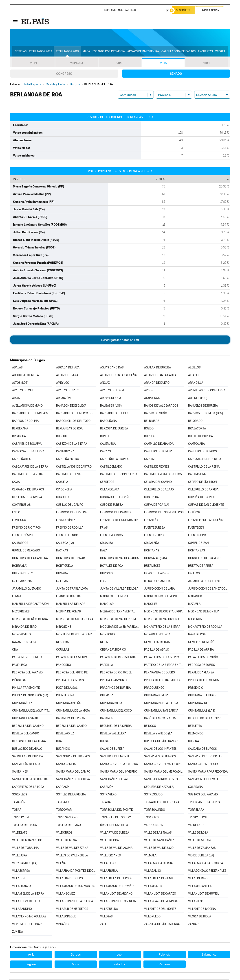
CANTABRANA (65, 452)
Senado (176, 74)
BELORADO (195, 421)
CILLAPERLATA (110, 490)
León (120, 955)
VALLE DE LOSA (198, 833)
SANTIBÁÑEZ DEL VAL (114, 780)
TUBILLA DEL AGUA (24, 826)
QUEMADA (107, 696)
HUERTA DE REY (22, 574)
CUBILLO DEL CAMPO (70, 505)
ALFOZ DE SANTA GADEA (160, 376)
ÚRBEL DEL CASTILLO (114, 826)
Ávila (31, 955)
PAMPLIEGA (20, 665)
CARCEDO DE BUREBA (158, 452)
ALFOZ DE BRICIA (67, 376)
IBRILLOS (194, 574)
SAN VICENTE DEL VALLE (204, 780)
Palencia (164, 955)
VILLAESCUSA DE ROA (158, 864)
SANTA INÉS (20, 772)
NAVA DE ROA (197, 635)
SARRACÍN (63, 787)
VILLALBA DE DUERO (69, 879)
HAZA (104, 551)
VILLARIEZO (196, 902)
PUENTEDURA (65, 696)
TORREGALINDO (155, 810)
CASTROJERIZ (197, 475)
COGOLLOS (63, 498)
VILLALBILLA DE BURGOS (116, 879)
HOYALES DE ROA (112, 566)
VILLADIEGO (108, 864)
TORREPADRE (21, 818)
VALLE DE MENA (66, 841)
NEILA (104, 643)
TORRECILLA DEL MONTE (116, 810)
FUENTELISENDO (67, 536)
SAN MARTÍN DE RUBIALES (205, 757)
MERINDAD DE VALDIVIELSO (162, 620)
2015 (163, 64)
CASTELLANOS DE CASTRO (74, 467)
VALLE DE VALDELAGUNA (116, 848)
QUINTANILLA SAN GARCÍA (161, 711)
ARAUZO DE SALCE (68, 391)
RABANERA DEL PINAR (71, 719)
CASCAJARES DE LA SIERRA (30, 467)
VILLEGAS (106, 917)
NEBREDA (62, 643)
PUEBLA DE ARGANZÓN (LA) (30, 696)
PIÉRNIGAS (19, 681)
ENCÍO (16, 513)
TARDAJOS (63, 803)
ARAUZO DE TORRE (112, 391)
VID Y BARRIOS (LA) (25, 864)
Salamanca (209, 955)
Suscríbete (184, 11)
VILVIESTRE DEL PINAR (27, 925)
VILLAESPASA (21, 871)
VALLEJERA (20, 856)
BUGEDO (62, 437)
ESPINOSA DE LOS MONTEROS (164, 513)
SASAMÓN (107, 787)
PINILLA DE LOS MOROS (204, 681)
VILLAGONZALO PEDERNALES (207, 871)
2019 (33, 64)
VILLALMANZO (21, 887)
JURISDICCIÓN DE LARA (159, 589)
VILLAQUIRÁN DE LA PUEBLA (75, 902)
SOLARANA (195, 787)
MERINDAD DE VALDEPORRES (119, 620)
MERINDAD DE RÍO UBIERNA (30, 620)
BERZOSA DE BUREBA (114, 429)
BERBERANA (20, 429)
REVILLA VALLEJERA (113, 734)
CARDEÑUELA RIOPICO (115, 460)
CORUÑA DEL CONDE (202, 498)
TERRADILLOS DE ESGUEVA (162, 803)
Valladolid (120, 965)
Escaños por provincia (109, 52)
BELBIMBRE (152, 421)
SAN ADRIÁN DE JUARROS (73, 757)
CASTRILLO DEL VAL (69, 475)
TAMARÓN (19, 803)
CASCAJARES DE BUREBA (205, 460)
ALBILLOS (194, 368)
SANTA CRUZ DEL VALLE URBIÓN (164, 765)
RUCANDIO (63, 749)
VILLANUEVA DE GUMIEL (204, 894)
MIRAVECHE (64, 627)
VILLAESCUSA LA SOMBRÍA (206, 864)
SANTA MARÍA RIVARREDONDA (208, 772)
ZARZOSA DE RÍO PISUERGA (162, 925)
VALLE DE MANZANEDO (27, 841)
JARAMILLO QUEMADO (27, 589)
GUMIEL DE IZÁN (198, 543)
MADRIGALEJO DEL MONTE (162, 597)
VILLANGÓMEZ (65, 894)
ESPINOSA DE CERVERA (71, 513)
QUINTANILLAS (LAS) (202, 711)
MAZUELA (194, 604)
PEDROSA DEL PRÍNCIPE (72, 673)
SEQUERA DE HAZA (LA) (159, 787)
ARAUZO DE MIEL (23, 391)
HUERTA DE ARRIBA (201, 566)
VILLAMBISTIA (153, 887)
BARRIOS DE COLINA (25, 421)
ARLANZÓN (63, 399)
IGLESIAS (62, 582)
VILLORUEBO (152, 917)
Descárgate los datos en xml (120, 340)
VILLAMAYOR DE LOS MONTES (76, 887)
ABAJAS (17, 368)
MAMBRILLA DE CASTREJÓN (30, 604)
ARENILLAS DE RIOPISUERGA (207, 391)
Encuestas (205, 52)
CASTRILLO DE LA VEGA (27, 475)
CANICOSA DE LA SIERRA (28, 452)
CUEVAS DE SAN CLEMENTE (206, 505)
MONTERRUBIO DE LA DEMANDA (76, 635)
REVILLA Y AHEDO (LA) (159, 734)
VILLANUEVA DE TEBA (26, 902)
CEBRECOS (107, 482)
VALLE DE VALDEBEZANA (72, 848)
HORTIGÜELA (65, 566)
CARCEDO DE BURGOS (203, 452)
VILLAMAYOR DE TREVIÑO (117, 887)
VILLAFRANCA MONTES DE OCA (76, 871)
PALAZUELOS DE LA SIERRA (162, 658)
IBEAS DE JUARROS (157, 574)
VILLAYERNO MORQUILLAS (29, 917)
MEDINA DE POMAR (69, 612)
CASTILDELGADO (111, 467)
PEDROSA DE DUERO (202, 665)
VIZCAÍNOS (63, 925)
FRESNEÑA (151, 521)
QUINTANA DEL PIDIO (202, 696)
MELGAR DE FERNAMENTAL (118, 612)
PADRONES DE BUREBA (27, 658)
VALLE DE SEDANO (200, 841)
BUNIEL (105, 437)
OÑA (15, 650)
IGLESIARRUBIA (22, 582)
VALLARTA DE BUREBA (115, 833)
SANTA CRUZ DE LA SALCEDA (119, 765)
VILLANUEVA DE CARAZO (160, 894)
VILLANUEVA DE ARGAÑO (116, 894)
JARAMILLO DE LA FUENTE (205, 582)
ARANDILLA (196, 383)
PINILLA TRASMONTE (26, 688)
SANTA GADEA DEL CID (203, 765)
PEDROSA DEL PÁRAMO (27, 673)
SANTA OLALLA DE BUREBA (30, 780)
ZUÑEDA (18, 932)
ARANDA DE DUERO (157, 383)
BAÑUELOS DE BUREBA (203, 406)
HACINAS (62, 551)
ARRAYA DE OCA (111, 399)
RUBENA (194, 742)
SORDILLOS (20, 795)
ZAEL (103, 925)
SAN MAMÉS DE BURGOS (160, 757)
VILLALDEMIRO (198, 879)
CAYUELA (62, 482)
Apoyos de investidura (143, 52)
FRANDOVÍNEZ (66, 521)
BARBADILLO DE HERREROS (30, 414)
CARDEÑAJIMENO (68, 460)
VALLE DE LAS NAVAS (158, 833)
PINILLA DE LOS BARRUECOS (163, 681)
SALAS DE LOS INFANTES (160, 749)
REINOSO (150, 726)
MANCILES (151, 604)
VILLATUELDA (109, 909)
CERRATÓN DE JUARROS (28, 490)
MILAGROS (195, 620)
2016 (120, 64)
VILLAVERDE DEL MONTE (160, 909)
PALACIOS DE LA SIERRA (72, 658)
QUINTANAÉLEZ (22, 704)
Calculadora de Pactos (178, 52)
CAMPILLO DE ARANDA (159, 444)
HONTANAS (152, 551)
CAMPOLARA (196, 444)
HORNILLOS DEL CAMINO (204, 559)
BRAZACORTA (197, 429)
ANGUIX (105, 383)
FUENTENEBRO (154, 536)
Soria (76, 965)
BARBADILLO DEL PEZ (114, 414)
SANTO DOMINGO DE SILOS (162, 780)
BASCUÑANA (108, 421)
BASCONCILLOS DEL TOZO (73, 421)
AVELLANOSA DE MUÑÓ (27, 406)
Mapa (86, 52)
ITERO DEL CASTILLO (158, 582)
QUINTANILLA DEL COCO (116, 711)
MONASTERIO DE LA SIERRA (162, 627)
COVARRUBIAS (21, 505)
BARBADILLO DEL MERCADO (74, 414)
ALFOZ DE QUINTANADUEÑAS (119, 376)
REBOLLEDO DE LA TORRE (205, 719)
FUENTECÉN (196, 528)
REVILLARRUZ (65, 734)
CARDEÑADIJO (22, 460)
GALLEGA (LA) (65, 543)
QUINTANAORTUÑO (69, 704)
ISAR (103, 582)
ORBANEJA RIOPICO (113, 650)
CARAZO (106, 452)
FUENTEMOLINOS (111, 536)
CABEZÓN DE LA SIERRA (72, 444)
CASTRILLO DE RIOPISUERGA (119, 475)
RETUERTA (195, 726)
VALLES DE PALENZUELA (72, 856)
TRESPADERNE (198, 818)
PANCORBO (64, 665)
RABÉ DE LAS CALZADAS (160, 719)
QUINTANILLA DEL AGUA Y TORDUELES (32, 711)
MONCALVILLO (21, 635)
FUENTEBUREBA (155, 528)
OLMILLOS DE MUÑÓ (201, 643)
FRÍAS (104, 528)
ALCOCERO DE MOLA (25, 376)
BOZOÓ (149, 429)
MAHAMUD (195, 597)
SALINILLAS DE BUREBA (28, 757)
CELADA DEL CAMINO (158, 482)
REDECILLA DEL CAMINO (28, 726)
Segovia (31, 965)
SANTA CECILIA (66, 765)
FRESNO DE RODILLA (70, 528)
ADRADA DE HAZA (68, 368)
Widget (220, 52)
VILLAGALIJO (153, 871)
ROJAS (105, 742)
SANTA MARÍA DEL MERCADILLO (164, 772)
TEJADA (105, 803)
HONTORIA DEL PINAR (70, 559)
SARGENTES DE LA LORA (28, 787)
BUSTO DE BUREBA (200, 437)
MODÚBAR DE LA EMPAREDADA (120, 627)
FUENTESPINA (197, 536)
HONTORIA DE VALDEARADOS (120, 559)
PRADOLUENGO (154, 688)
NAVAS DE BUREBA (24, 643)
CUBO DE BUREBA (112, 505)
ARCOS (149, 391)
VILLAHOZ (19, 879)
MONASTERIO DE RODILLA (205, 627)
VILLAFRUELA (109, 871)
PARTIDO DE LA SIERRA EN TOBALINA (164, 665)
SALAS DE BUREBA (112, 749)
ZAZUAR (193, 925)
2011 (207, 64)
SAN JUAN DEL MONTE (115, 757)
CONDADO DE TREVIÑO (115, 498)
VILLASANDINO (22, 909)
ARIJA (16, 399)
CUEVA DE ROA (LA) (157, 505)
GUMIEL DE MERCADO (26, 551)
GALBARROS (20, 543)
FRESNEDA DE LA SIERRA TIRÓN (120, 521)
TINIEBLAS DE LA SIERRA (204, 803)
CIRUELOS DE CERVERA (27, 498)
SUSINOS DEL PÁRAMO (203, 795)
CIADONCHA (64, 490)
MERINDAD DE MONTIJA (204, 612)
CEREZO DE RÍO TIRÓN (203, 482)
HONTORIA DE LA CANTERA (30, 559)
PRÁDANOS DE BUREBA (115, 688)
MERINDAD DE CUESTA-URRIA (163, 612)
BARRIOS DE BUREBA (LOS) (206, 414)
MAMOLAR (107, 604)
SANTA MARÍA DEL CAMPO (73, 772)
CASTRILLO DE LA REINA (204, 467)
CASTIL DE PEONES (157, 467)
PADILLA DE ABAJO (157, 650)
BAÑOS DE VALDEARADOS (161, 406)
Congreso (64, 74)
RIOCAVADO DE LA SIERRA (29, 742)
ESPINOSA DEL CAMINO (115, 513)
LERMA (17, 597)
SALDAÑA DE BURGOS (203, 749)
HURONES (107, 574)
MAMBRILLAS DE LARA (71, 604)
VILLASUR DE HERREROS (72, 909)
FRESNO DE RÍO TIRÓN (27, 528)
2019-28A (77, 64)
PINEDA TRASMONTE (114, 681)
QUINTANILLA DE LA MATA (73, 711)
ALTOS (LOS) (20, 383)
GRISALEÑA (152, 543)
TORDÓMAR (64, 810)
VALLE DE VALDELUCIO (159, 848)
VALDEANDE (196, 826)
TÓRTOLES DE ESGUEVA (116, 818)
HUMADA (62, 574)
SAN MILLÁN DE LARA (26, 765)
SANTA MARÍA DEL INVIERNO (119, 772)
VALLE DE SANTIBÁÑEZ (159, 841)
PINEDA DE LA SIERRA (70, 681)
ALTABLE (194, 376)
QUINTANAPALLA (111, 704)
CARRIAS (150, 460)
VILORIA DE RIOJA (200, 917)
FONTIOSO (19, 521)
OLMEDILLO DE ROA (157, 643)
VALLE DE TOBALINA (25, 848)
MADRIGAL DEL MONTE (115, 597)
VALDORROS (64, 833)
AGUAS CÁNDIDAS (112, 368)
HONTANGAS (197, 551)
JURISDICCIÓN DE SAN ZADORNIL (208, 589)
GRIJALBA (107, 543)
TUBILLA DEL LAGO (68, 826)
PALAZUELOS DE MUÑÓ (203, 658)
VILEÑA (61, 864)
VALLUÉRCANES (110, 856)
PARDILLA (107, 665)
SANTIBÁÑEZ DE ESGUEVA (73, 780)
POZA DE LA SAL (67, 688)
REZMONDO (196, 734)
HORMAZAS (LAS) (155, 559)
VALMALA (150, 856)
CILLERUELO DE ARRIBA (203, 490)
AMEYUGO (63, 383)
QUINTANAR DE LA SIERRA (161, 704)
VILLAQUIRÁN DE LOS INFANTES (120, 902)
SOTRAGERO (108, 795)
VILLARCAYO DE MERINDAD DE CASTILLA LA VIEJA (164, 902)
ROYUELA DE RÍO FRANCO (161, 742)
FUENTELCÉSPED (23, 536)
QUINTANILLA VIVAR (25, 719)
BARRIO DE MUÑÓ (156, 414)
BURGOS (150, 437)
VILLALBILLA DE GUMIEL (160, 879)
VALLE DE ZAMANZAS (202, 848)
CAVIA (16, 482)
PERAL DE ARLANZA (201, 673)
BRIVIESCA (19, 437)
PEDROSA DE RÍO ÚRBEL (116, 673)
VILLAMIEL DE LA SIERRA (28, 894)
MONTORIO (107, 635)
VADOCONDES (153, 826)
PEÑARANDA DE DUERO (160, 673)
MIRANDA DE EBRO (24, 627)
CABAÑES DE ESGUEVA (27, 444)
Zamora (164, 965)
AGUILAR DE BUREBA (157, 368)
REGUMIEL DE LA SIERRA (116, 726)
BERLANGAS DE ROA (69, 429)
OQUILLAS (63, 650)
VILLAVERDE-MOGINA (202, 909)
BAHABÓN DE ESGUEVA (71, 406)
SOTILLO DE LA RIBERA (71, 795)
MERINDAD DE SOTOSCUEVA (75, 620)
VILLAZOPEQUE (66, 917)
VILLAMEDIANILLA (200, 887)
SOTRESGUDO (153, 795)
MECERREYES (21, 612)
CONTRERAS (152, 498)
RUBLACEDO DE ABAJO (27, 749)
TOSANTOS (152, 818)
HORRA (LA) (20, 566)
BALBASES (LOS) (111, 406)
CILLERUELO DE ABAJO (159, 490)
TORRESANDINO (67, 818)
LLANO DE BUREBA (68, 597)
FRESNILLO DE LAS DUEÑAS (206, 521)
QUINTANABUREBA (156, 696)
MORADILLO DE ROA (157, 635)
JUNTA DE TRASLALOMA (72, 589)
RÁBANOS (107, 719)
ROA (59, 742)
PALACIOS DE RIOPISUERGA (118, 658)
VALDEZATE (20, 833)
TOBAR (17, 810)
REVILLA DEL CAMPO (26, 734)
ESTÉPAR (194, 513)
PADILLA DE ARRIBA (201, 650)
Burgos (76, 955)
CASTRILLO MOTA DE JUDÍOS (163, 475)
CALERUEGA (108, 444)
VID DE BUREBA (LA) (201, 856)
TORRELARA (196, 810)
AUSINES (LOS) (198, 399)
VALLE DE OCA (109, 841)
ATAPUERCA (152, 399)
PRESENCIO (196, 688)
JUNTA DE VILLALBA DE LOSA (119, 589)
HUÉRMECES (152, 566)
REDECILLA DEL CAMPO (71, 726)
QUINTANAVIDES (199, 704)
